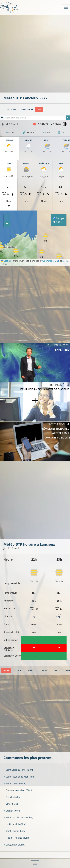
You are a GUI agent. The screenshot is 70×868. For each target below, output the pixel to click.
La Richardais (15, 824)
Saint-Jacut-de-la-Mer (19, 777)
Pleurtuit (12, 797)
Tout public (11, 109)
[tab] (6, 670)
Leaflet (6, 261)
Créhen (12, 811)
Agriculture (27, 109)
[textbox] (37, 118)
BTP (39, 109)
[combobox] (37, 118)
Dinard (11, 804)
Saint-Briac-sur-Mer (18, 770)
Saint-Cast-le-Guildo (18, 817)
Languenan (14, 845)
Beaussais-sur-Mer (18, 790)
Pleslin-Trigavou (17, 838)
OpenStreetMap (51, 261)
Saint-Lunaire (15, 783)
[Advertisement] (35, 53)
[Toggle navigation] (66, 7)
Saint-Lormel (14, 831)
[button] (42, 254)
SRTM (65, 261)
